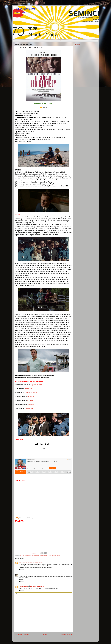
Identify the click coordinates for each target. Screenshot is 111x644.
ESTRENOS (93, 41)
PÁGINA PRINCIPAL (20, 41)
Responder (21, 569)
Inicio (45, 635)
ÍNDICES (30, 41)
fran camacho (22, 562)
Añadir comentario (20, 594)
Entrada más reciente (22, 635)
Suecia (58, 555)
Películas (54, 555)
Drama (33, 555)
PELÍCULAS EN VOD (64, 41)
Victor (20, 574)
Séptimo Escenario (37, 385)
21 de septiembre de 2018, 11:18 (34, 562)
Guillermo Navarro (23, 586)
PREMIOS (84, 41)
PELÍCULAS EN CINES (50, 41)
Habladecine (28, 389)
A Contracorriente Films (25, 555)
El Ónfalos (31, 397)
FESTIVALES (76, 41)
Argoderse (30, 405)
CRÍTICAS (38, 41)
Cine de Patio (29, 409)
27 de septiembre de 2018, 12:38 (30, 574)
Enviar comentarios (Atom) (28, 638)
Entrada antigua (66, 635)
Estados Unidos (39, 555)
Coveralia (30, 401)
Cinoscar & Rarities (31, 393)
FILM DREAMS (25, 9)
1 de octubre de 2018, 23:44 (37, 586)
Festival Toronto (47, 555)
